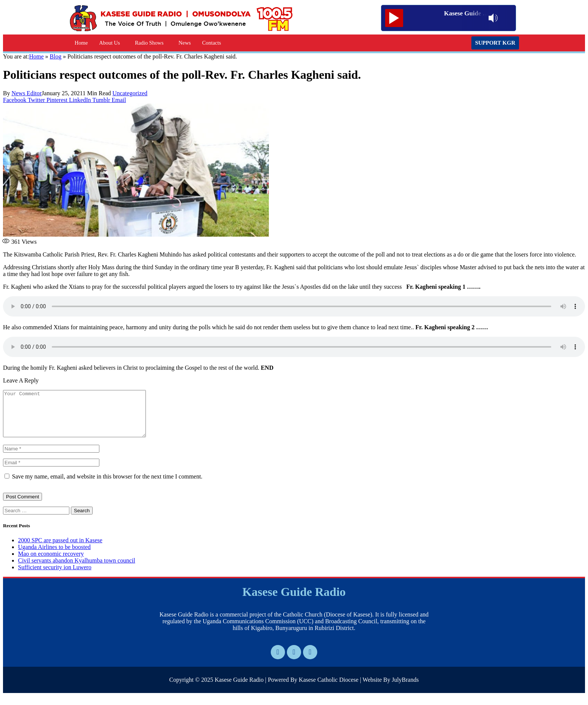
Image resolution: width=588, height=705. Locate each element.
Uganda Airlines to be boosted (54, 556)
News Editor (27, 93)
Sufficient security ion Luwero (55, 576)
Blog (56, 56)
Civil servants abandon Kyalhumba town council (76, 569)
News (185, 43)
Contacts (211, 43)
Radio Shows (149, 43)
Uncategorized (130, 93)
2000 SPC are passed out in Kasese (60, 549)
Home (81, 43)
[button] (111, 43)
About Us (109, 43)
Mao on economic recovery (51, 563)
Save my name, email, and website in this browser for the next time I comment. (107, 485)
